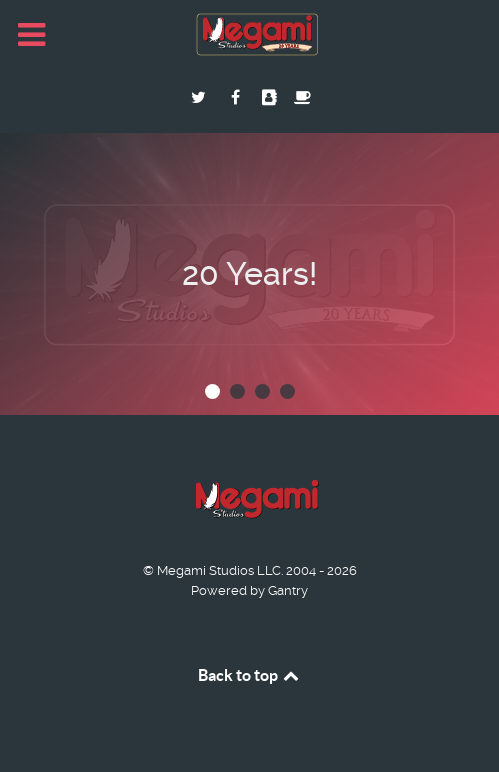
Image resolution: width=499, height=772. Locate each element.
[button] (212, 391)
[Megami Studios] (250, 36)
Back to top (250, 675)
